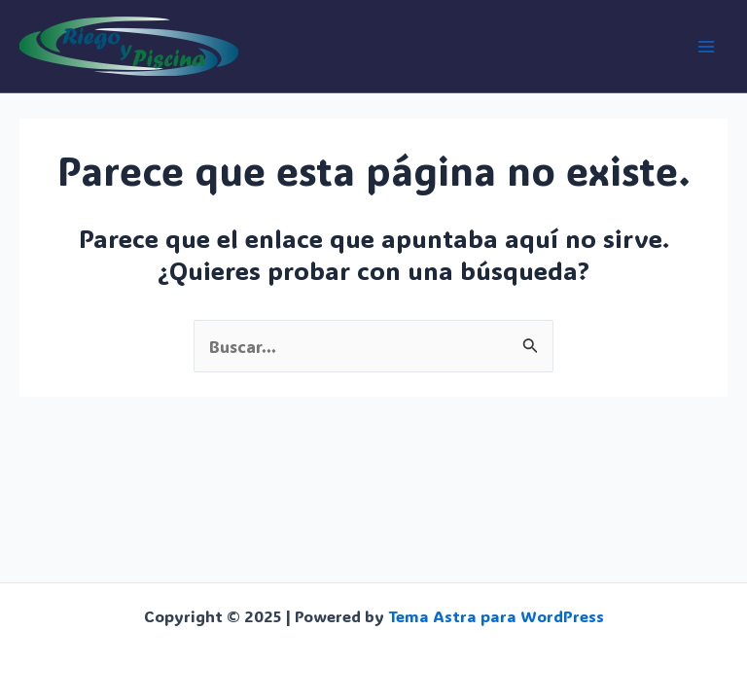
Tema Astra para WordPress (496, 616)
